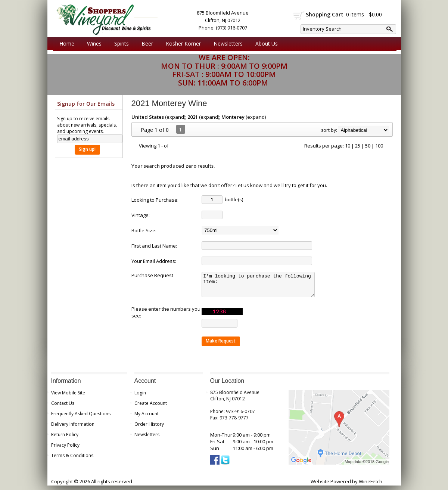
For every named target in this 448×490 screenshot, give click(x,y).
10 (348, 146)
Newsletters (228, 44)
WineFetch (371, 486)
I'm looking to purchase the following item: (261, 287)
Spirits (120, 44)
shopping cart (299, 15)
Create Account (151, 408)
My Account (147, 418)
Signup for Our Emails (86, 104)
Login (140, 397)
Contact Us (63, 408)
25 (358, 146)
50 (368, 146)
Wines (92, 44)
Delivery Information (73, 429)
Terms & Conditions (72, 460)
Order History (149, 429)
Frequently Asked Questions (81, 418)
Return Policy (65, 439)
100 (379, 146)
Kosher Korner (181, 44)
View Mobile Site (68, 397)
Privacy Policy (65, 449)
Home (67, 44)
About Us (265, 44)
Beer (145, 44)
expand (175, 117)
